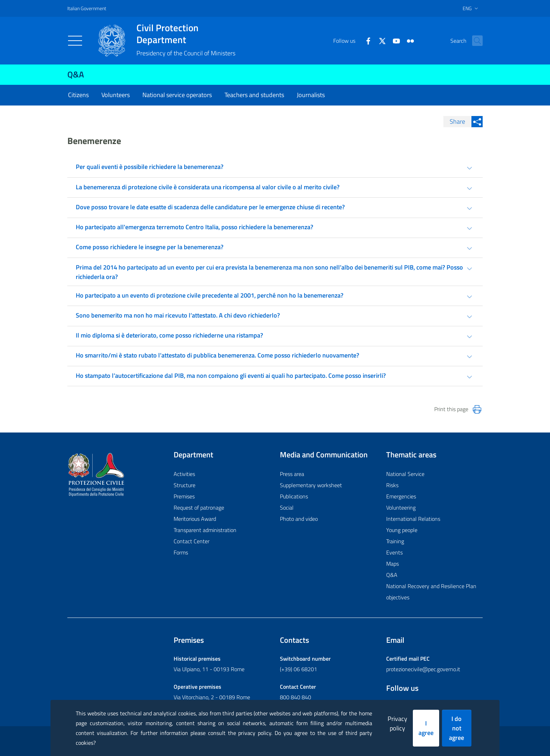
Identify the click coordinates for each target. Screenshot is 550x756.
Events (394, 552)
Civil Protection (186, 34)
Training (395, 541)
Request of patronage (199, 508)
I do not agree (457, 728)
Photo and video (299, 519)
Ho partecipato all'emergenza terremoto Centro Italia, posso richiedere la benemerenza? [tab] (194, 227)
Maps (393, 564)
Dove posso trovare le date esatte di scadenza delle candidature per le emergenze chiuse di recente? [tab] (210, 207)
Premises (184, 496)
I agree (426, 728)
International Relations (413, 519)
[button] (474, 41)
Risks (392, 485)
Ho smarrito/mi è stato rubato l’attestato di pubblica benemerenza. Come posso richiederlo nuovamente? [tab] (217, 355)
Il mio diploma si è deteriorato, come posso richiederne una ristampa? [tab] (169, 335)
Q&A (76, 74)
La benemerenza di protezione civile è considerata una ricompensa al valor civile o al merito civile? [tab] (208, 187)
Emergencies (401, 496)
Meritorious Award (195, 519)
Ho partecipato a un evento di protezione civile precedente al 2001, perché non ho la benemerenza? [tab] (210, 295)
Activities (184, 474)
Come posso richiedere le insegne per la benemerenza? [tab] (150, 247)
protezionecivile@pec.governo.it (423, 669)
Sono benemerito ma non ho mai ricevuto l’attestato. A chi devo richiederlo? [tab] (178, 315)
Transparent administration (205, 530)
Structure (185, 485)
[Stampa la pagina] (477, 409)
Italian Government (87, 8)
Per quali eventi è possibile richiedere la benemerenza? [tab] (150, 167)
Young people (402, 530)
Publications (294, 496)
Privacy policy (397, 723)
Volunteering (401, 508)
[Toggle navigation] (75, 41)
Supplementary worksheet (311, 485)
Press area (292, 474)
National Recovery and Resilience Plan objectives (431, 592)
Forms (181, 552)
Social (287, 508)
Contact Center (192, 541)
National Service (405, 474)
